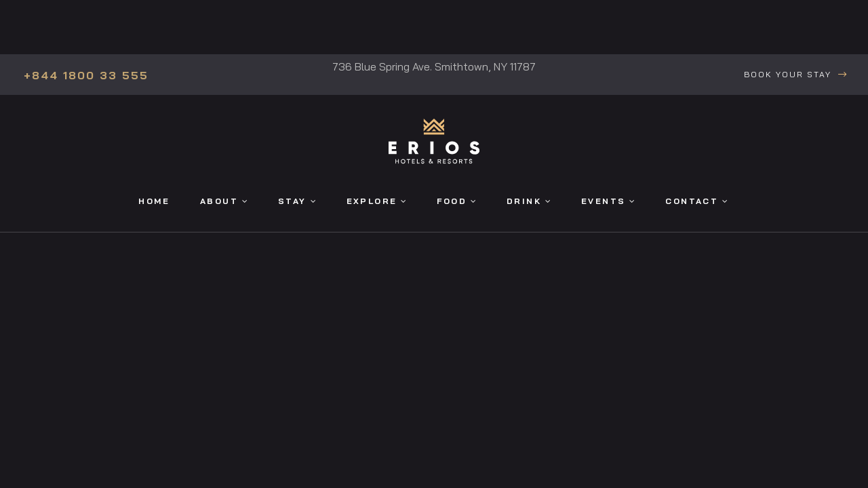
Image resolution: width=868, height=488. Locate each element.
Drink (529, 201)
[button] (796, 75)
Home (154, 201)
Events (608, 201)
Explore (377, 201)
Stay (297, 201)
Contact (696, 201)
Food (456, 201)
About (224, 201)
